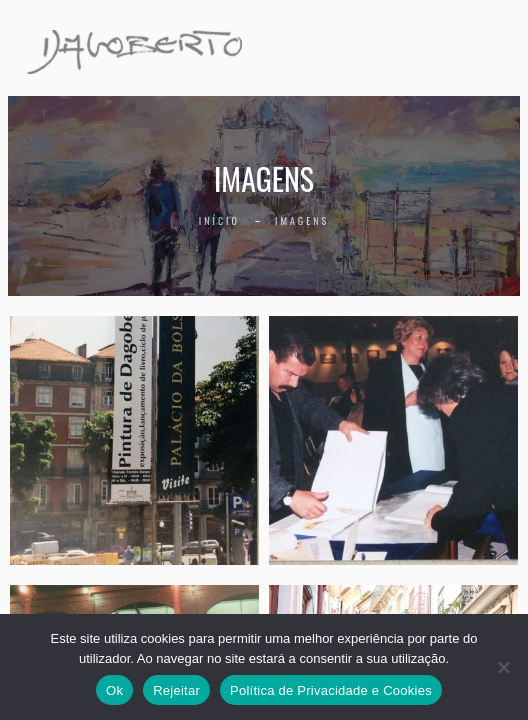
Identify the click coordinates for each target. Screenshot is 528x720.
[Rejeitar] (503, 667)
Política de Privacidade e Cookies (331, 690)
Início (219, 220)
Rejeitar (176, 690)
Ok (114, 690)
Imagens (302, 220)
